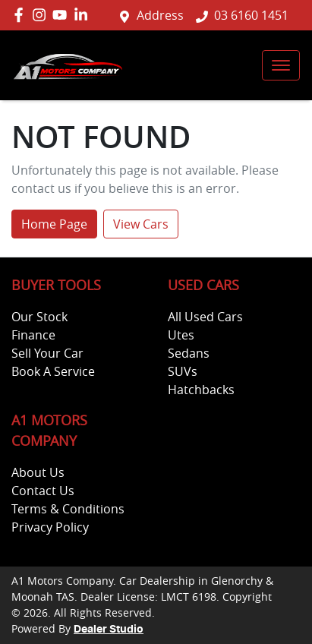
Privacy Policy (50, 527)
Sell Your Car (47, 353)
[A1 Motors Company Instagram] (42, 15)
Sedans (189, 353)
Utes (181, 335)
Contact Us (43, 491)
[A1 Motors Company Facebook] (22, 15)
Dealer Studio (109, 630)
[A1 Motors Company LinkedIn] (84, 15)
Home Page (54, 224)
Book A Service (53, 371)
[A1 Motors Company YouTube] (63, 15)
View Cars (141, 224)
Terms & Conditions (68, 509)
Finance (33, 335)
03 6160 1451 (251, 15)
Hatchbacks (201, 390)
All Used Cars (205, 317)
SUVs (183, 371)
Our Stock (39, 317)
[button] (281, 65)
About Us (38, 472)
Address (160, 15)
